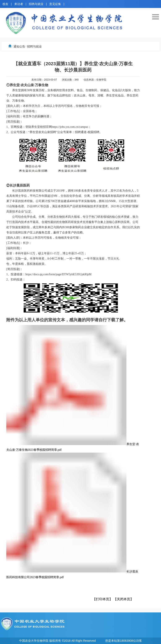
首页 (10, 47)
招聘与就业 (36, 4)
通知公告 (19, 47)
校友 (5, 4)
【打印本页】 (103, 599)
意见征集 (55, 4)
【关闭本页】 (123, 599)
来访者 (19, 4)
